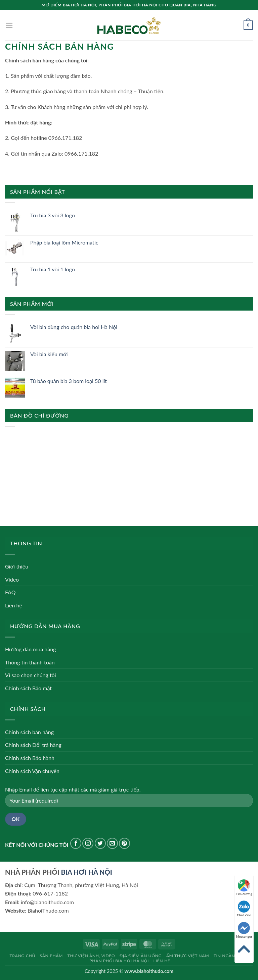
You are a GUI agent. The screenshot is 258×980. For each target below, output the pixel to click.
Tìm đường (244, 888)
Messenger (244, 930)
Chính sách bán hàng (29, 732)
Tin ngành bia (230, 956)
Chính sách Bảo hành (30, 758)
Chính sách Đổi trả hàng (33, 745)
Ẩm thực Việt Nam (188, 956)
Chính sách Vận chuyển (32, 771)
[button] (9, 25)
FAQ (10, 592)
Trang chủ (22, 956)
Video (12, 579)
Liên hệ (14, 605)
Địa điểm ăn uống (141, 956)
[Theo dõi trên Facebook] (76, 843)
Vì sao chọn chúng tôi (31, 675)
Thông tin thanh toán (30, 662)
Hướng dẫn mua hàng (30, 649)
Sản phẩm (51, 956)
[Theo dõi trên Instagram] (88, 843)
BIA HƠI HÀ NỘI (86, 872)
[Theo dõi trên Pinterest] (124, 843)
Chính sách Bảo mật (28, 688)
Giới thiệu (17, 566)
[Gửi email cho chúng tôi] (112, 843)
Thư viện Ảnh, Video (91, 956)
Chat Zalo (244, 909)
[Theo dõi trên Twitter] (100, 843)
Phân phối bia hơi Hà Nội (119, 961)
